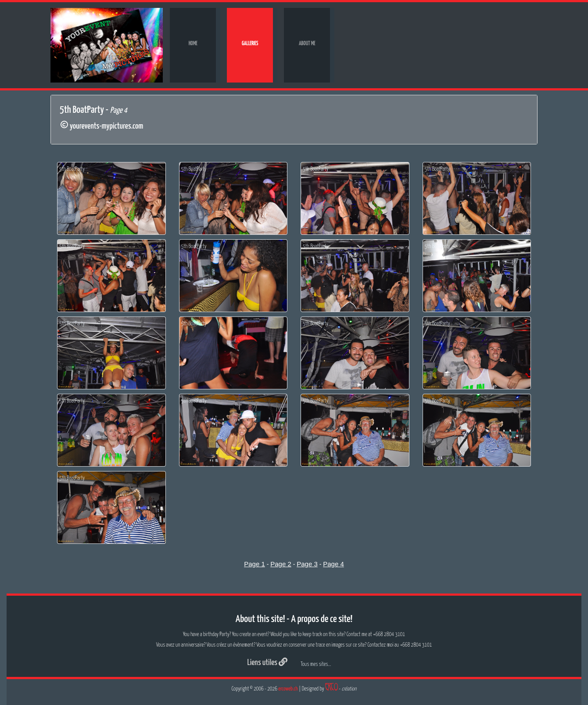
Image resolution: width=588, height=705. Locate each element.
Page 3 (307, 564)
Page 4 (333, 564)
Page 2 (281, 564)
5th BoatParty (72, 169)
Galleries (250, 44)
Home (193, 44)
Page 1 (255, 564)
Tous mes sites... (316, 664)
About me (307, 44)
